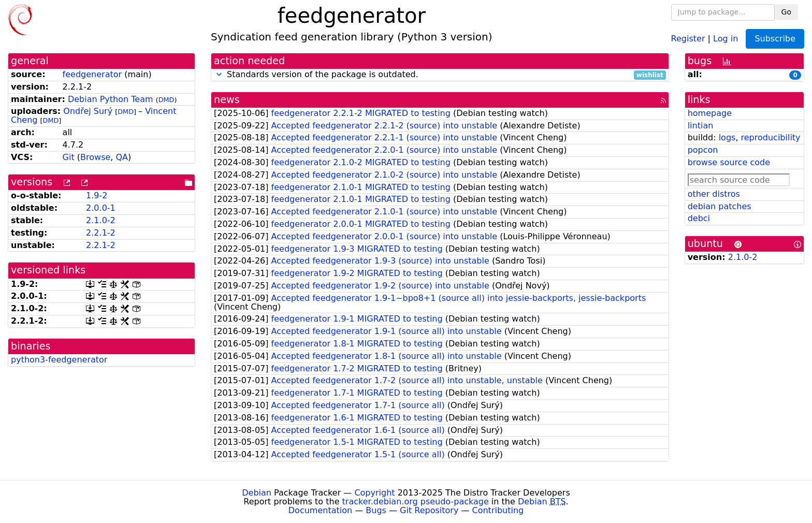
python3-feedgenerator (59, 360)
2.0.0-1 (101, 208)
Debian (257, 493)
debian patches (720, 206)
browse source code (729, 162)
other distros (714, 194)
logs (727, 137)
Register (688, 38)
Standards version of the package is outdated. (440, 75)
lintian (701, 126)
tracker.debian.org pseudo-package (416, 502)
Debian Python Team (111, 99)
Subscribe (775, 39)
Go (786, 12)
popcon (703, 150)
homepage (710, 113)
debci (699, 218)
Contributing (498, 510)
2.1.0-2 (101, 220)
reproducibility (771, 137)
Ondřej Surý (88, 111)
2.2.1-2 (101, 233)
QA (122, 157)
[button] (219, 74)
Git (69, 157)
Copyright (374, 493)
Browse (95, 157)
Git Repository (429, 510)
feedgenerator (92, 74)
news (227, 100)
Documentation (320, 510)
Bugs (376, 510)
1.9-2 (97, 195)
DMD (166, 100)
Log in (726, 38)
